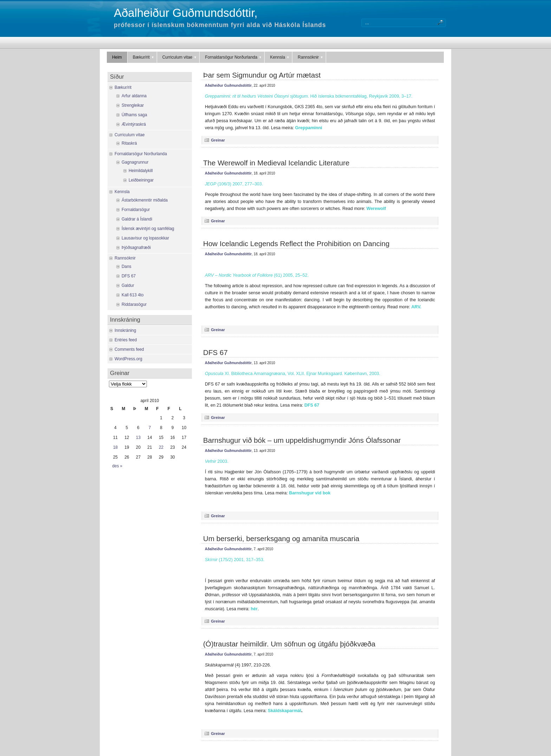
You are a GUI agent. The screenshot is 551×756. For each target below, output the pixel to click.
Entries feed (126, 340)
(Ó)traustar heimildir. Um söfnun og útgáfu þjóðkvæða (289, 644)
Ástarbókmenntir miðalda (145, 200)
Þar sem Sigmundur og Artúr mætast (262, 75)
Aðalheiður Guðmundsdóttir (228, 86)
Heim (117, 57)
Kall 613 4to (133, 295)
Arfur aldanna (134, 96)
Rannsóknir (311, 57)
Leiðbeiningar (141, 180)
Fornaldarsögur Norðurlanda (234, 57)
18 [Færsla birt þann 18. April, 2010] (115, 447)
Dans (127, 267)
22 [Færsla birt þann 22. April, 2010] (161, 447)
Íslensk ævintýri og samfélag (148, 229)
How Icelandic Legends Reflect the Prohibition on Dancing (296, 244)
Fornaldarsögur (136, 210)
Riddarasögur (134, 304)
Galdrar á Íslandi (137, 219)
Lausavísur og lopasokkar (145, 238)
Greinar (218, 140)
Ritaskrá (129, 143)
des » (117, 466)
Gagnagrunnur (135, 162)
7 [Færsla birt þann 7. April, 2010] (150, 428)
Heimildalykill (141, 171)
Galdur (128, 285)
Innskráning (125, 330)
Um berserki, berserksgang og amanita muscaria (281, 538)
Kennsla (280, 57)
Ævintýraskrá (134, 124)
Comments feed (129, 349)
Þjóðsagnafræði (136, 248)
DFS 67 (215, 352)
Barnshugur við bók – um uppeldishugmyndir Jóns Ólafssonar (302, 440)
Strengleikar (133, 105)
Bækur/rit (144, 57)
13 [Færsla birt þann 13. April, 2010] (138, 438)
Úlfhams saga (134, 115)
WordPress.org (128, 359)
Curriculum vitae (180, 57)
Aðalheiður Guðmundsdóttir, (186, 13)
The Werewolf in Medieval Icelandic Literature (276, 163)
